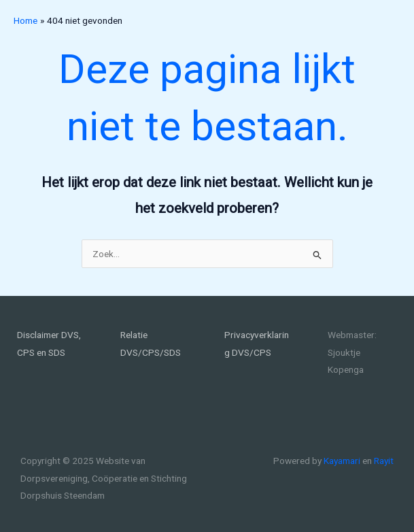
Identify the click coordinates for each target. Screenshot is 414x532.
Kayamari (342, 461)
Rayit (384, 461)
